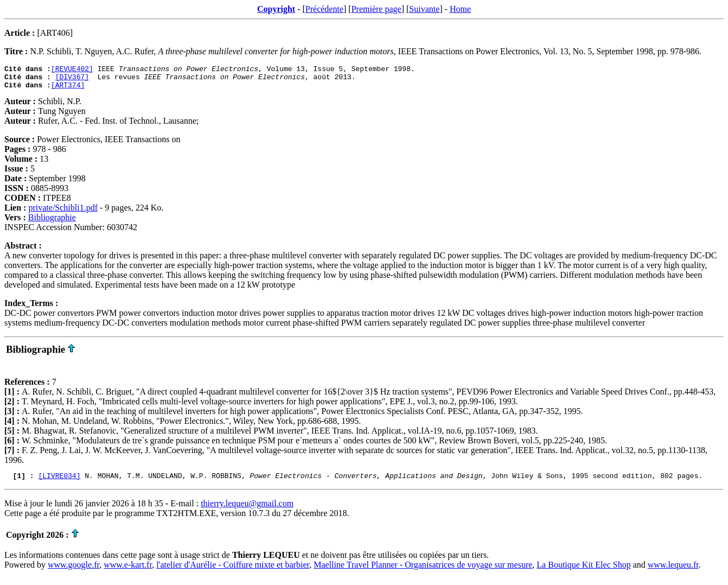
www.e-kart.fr (128, 571)
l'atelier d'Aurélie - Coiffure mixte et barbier (233, 571)
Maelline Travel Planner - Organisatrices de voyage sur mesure (423, 571)
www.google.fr (74, 571)
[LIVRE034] (59, 482)
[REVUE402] (72, 70)
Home (460, 9)
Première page (376, 9)
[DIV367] (72, 80)
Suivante (424, 9)
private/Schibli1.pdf (63, 212)
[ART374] (68, 90)
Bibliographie (52, 222)
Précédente (324, 9)
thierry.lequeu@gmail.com (247, 510)
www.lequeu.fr (673, 571)
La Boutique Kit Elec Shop (583, 571)
